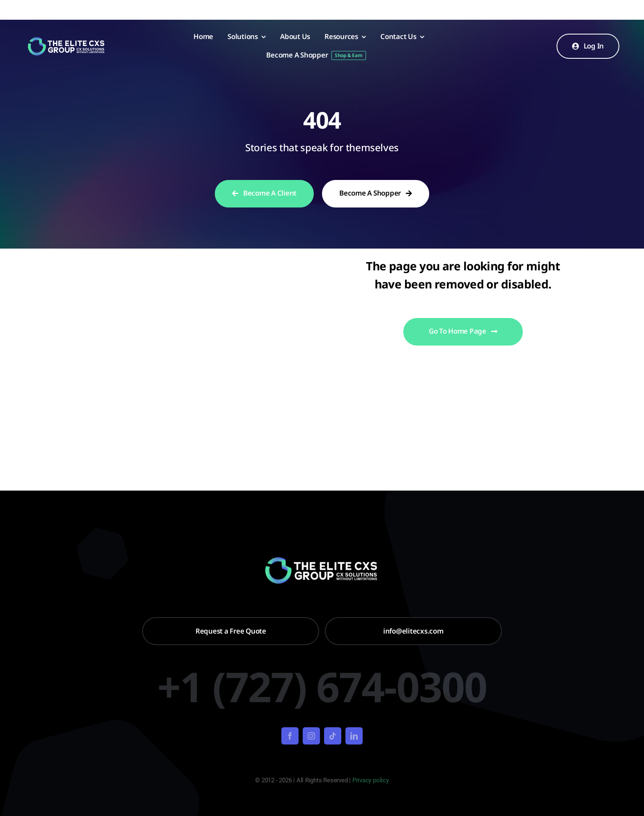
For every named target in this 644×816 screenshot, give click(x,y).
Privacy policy (371, 780)
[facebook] (290, 736)
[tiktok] (333, 736)
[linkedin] (354, 736)
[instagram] (311, 736)
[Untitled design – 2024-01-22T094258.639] (67, 40)
